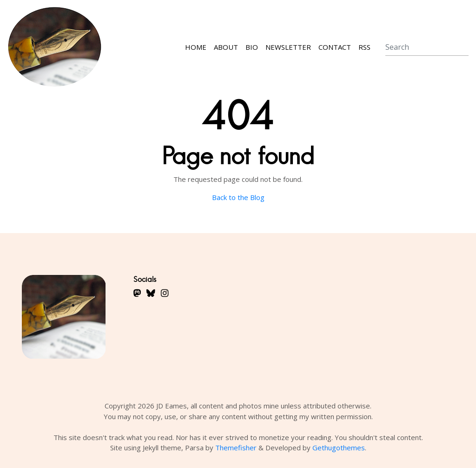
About (226, 47)
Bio (252, 47)
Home (196, 47)
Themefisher (236, 448)
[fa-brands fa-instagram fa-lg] (165, 293)
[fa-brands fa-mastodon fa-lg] (137, 293)
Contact (335, 47)
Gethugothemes (339, 448)
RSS (364, 47)
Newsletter (288, 47)
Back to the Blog (238, 197)
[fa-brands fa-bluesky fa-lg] (151, 293)
